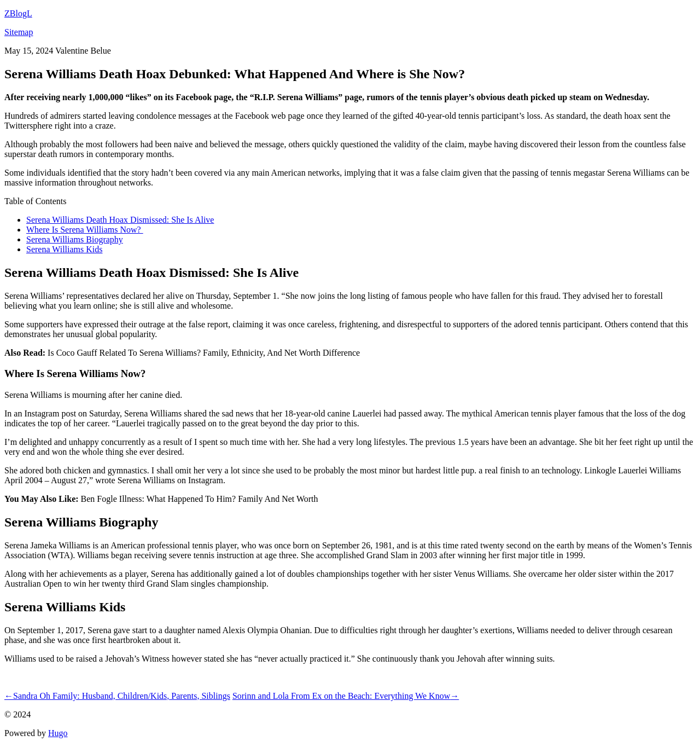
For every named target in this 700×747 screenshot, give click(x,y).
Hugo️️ (58, 733)
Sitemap (19, 32)
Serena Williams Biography (75, 239)
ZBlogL (18, 13)
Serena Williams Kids (64, 249)
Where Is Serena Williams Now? (85, 230)
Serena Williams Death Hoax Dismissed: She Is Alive (120, 220)
